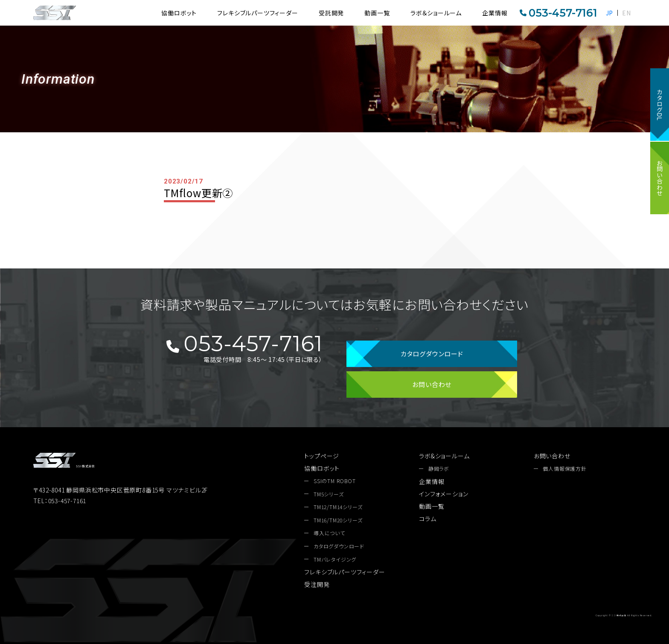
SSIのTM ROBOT (335, 481)
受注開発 (317, 584)
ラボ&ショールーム (444, 456)
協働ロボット (179, 13)
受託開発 (331, 13)
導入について (329, 533)
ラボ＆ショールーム (436, 13)
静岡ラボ (439, 469)
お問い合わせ (660, 178)
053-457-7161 (558, 13)
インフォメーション (444, 494)
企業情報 (495, 13)
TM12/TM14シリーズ (338, 507)
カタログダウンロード (432, 354)
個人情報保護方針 (564, 469)
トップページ (322, 456)
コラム (428, 519)
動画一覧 (377, 13)
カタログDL (660, 105)
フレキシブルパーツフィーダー (257, 13)
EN (627, 13)
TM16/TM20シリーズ (338, 520)
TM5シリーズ (329, 494)
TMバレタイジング (335, 559)
